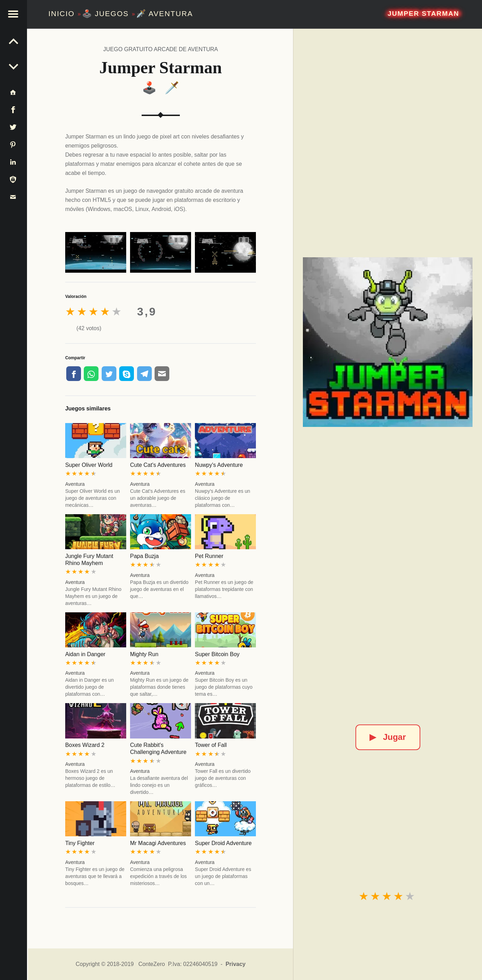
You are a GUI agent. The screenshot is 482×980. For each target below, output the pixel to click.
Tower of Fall (211, 745)
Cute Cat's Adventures (158, 465)
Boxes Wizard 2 (85, 745)
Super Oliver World (89, 465)
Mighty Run (144, 654)
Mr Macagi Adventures (158, 843)
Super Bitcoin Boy (217, 654)
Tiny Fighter (80, 843)
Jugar (388, 737)
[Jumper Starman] (388, 342)
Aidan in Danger (85, 654)
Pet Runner (209, 556)
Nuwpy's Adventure (219, 465)
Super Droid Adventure (223, 843)
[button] (14, 14)
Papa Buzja (144, 556)
